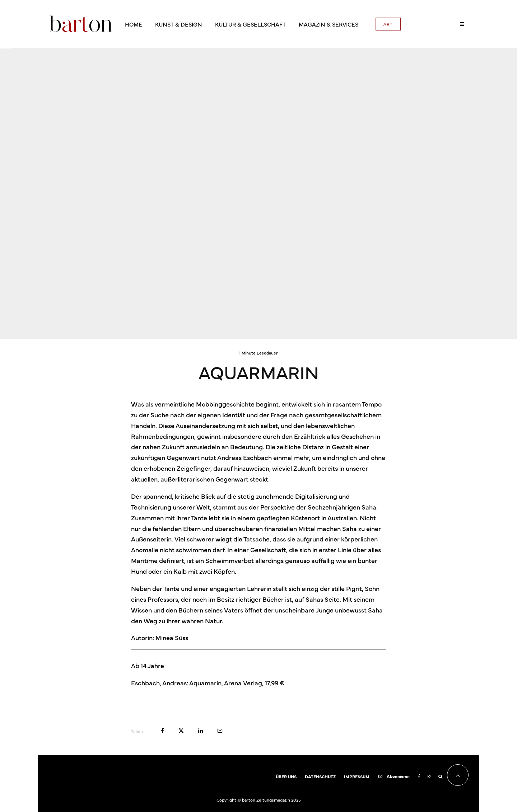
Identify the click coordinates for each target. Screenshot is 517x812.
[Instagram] (429, 776)
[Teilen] (162, 731)
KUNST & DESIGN (179, 24)
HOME (134, 24)
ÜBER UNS (286, 776)
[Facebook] (419, 776)
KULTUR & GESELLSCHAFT (250, 24)
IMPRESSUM (357, 776)
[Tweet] (181, 731)
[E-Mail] (220, 731)
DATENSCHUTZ (320, 776)
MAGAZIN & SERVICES (329, 24)
